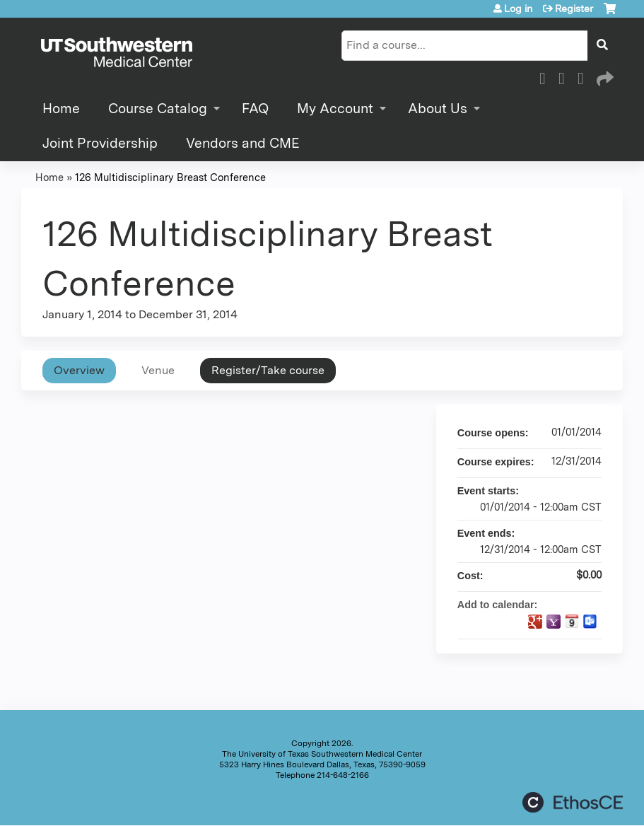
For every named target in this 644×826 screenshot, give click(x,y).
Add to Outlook (590, 622)
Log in (518, 8)
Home (61, 109)
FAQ (255, 109)
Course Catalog (158, 109)
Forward (604, 76)
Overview (79, 370)
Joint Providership (100, 143)
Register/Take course (268, 370)
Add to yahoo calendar (554, 622)
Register (574, 8)
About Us (438, 109)
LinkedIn (585, 76)
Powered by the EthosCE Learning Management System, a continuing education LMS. (573, 802)
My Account (335, 109)
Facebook (546, 76)
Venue (158, 370)
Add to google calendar (535, 622)
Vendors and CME (243, 143)
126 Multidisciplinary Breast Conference (170, 177)
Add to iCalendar (572, 621)
